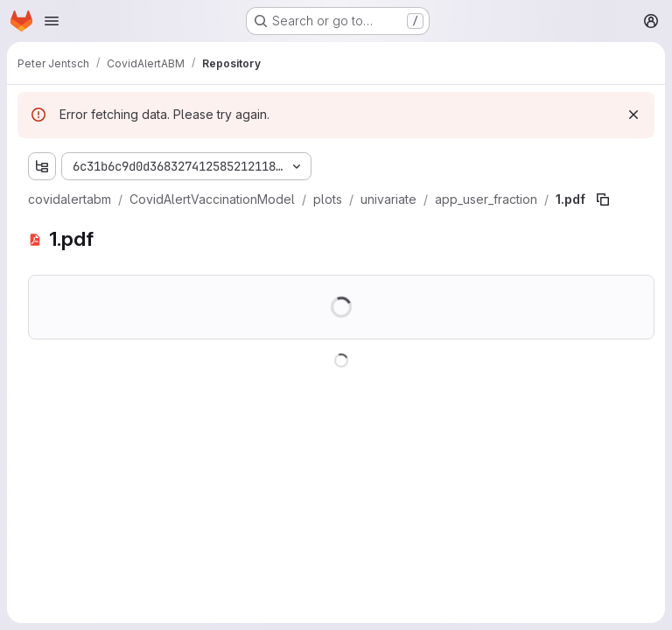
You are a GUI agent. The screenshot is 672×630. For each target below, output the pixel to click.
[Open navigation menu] (52, 21)
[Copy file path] (603, 199)
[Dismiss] (633, 115)
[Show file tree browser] (42, 166)
